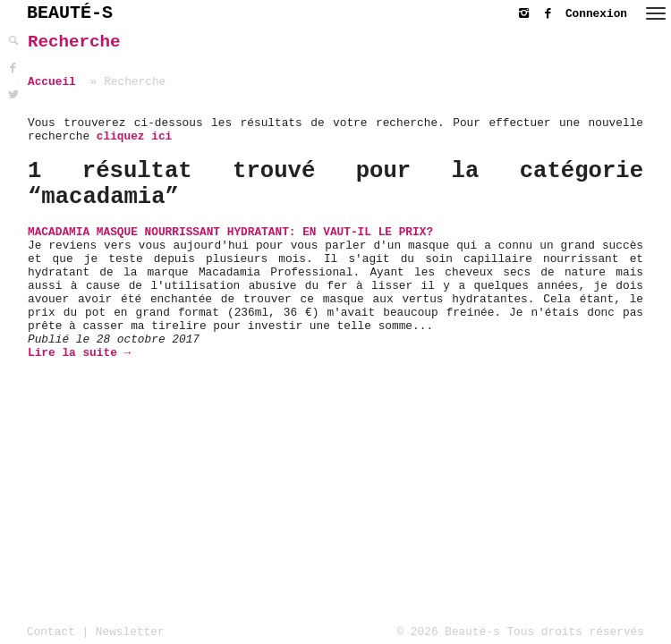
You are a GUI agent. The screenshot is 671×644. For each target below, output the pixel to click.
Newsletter (130, 632)
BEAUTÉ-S (70, 13)
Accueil (52, 82)
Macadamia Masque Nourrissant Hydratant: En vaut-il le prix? (230, 232)
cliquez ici (134, 136)
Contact (51, 632)
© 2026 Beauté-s (449, 632)
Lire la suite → (79, 353)
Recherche (74, 42)
